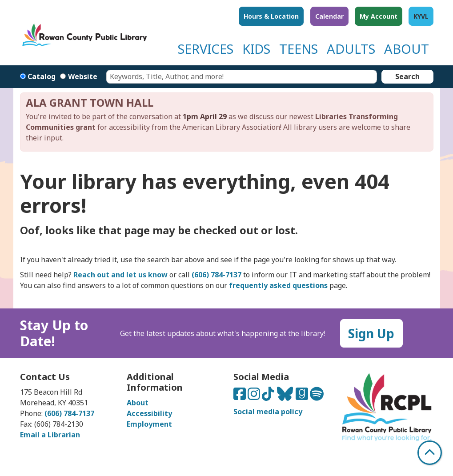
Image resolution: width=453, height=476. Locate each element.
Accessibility (149, 413)
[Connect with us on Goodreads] (303, 396)
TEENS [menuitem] (299, 49)
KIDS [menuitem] (256, 49)
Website (83, 76)
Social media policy (268, 412)
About (138, 403)
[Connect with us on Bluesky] (286, 396)
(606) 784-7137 (69, 413)
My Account (379, 16)
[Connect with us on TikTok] (269, 396)
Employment (149, 424)
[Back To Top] (430, 453)
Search (407, 76)
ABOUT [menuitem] (407, 49)
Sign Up (371, 333)
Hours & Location (271, 16)
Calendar (329, 16)
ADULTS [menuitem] (351, 49)
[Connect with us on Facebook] (241, 396)
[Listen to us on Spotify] (317, 396)
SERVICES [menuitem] (206, 49)
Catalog (42, 76)
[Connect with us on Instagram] (255, 396)
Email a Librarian (50, 435)
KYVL (421, 16)
